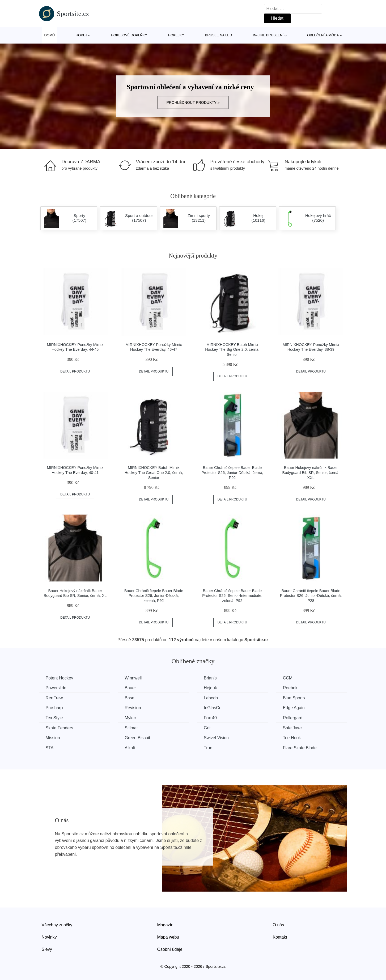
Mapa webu (168, 937)
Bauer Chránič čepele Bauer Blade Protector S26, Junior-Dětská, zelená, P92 (154, 596)
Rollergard (293, 718)
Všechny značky (57, 925)
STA (50, 748)
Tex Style (54, 718)
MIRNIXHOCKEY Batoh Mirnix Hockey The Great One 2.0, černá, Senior (154, 472)
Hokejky (176, 35)
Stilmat (131, 728)
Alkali (130, 748)
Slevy (47, 949)
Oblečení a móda (323, 35)
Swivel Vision (216, 738)
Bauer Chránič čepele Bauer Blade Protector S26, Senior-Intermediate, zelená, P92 (232, 596)
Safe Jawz (293, 728)
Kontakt (280, 937)
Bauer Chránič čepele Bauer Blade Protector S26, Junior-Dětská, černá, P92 (232, 472)
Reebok (290, 688)
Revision (133, 708)
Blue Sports (294, 698)
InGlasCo (213, 708)
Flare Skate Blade (300, 748)
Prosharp (54, 708)
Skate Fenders (60, 728)
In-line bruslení (268, 35)
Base (129, 698)
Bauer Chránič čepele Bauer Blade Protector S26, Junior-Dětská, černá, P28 (311, 596)
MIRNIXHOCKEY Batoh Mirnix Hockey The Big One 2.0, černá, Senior (232, 350)
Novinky (49, 937)
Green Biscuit (137, 738)
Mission (53, 738)
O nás (279, 925)
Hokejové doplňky (129, 35)
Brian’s (210, 678)
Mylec (130, 718)
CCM (288, 678)
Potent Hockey (60, 678)
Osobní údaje (170, 949)
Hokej (81, 35)
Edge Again (294, 708)
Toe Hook (292, 738)
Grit (207, 728)
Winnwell (133, 678)
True (208, 748)
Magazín (165, 925)
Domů (50, 35)
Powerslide (56, 688)
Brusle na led (219, 35)
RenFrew (54, 698)
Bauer (130, 688)
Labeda (211, 698)
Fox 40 (210, 718)
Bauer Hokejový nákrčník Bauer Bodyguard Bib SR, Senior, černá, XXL (311, 472)
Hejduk (210, 688)
